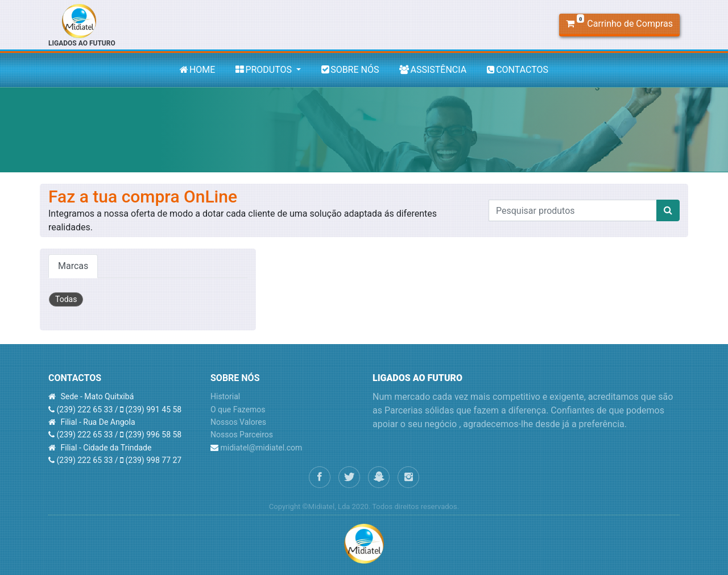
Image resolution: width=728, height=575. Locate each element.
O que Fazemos (238, 409)
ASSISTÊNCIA (433, 70)
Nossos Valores (238, 422)
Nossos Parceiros (242, 435)
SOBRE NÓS (350, 70)
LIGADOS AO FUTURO (82, 26)
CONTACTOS (518, 70)
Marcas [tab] (73, 266)
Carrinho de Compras (619, 22)
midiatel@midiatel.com (261, 448)
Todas (66, 299)
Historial (225, 396)
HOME (197, 70)
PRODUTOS (265, 70)
